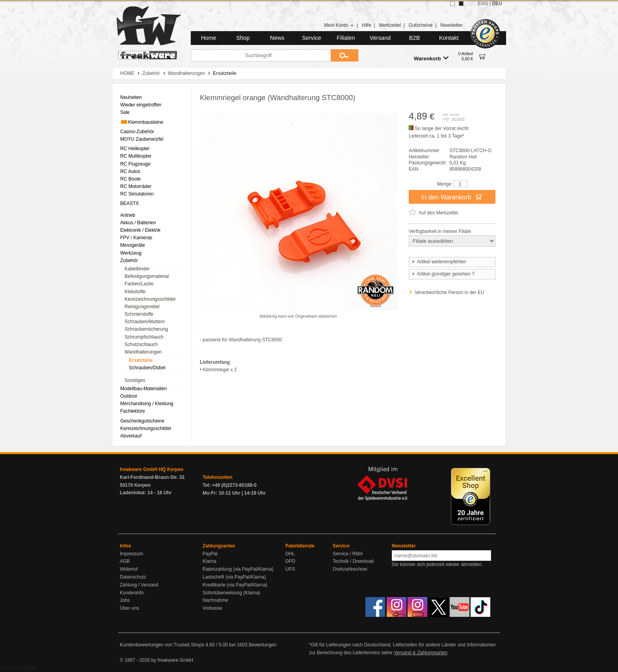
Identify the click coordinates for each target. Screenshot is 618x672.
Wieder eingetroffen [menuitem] (141, 105)
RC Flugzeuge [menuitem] (135, 164)
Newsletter (451, 25)
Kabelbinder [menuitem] (137, 269)
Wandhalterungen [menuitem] (143, 352)
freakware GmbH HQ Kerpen (152, 469)
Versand (380, 38)
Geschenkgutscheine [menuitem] (142, 421)
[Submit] (344, 55)
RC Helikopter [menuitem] (135, 149)
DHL (290, 554)
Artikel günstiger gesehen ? (443, 274)
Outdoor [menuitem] (129, 396)
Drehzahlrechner (350, 569)
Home (209, 38)
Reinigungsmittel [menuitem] (142, 307)
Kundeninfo (132, 593)
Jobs (125, 600)
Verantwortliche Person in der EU (450, 292)
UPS (290, 569)
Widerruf (129, 569)
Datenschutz (133, 577)
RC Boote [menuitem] (130, 179)
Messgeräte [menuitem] (133, 245)
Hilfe (367, 25)
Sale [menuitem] (125, 112)
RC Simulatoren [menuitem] (137, 194)
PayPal (210, 554)
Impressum (131, 554)
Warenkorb (431, 58)
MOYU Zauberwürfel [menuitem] (142, 139)
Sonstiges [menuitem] (135, 380)
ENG (483, 4)
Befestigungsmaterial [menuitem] (147, 276)
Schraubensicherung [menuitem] (146, 329)
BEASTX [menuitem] (129, 203)
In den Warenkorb (452, 197)
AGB (125, 561)
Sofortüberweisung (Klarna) (231, 593)
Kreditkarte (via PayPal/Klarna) (235, 585)
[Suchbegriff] (261, 55)
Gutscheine (421, 25)
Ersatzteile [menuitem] (141, 360)
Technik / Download (353, 561)
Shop (243, 38)
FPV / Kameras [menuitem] (136, 238)
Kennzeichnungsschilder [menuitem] (150, 299)
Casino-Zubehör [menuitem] (137, 132)
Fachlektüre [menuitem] (133, 411)
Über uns (129, 608)
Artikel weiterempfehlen (439, 262)
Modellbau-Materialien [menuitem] (143, 389)
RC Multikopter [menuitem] (136, 156)
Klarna (209, 561)
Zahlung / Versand (139, 585)
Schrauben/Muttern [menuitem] (145, 322)
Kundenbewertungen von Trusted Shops (162, 645)
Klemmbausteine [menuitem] (142, 122)
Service (312, 38)
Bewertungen (263, 645)
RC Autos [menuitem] (130, 171)
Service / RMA (348, 554)
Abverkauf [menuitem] (131, 436)
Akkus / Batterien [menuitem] (138, 223)
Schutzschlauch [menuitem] (141, 344)
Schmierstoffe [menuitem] (139, 314)
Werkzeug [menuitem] (131, 253)
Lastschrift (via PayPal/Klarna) (234, 577)
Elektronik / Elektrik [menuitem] (140, 230)
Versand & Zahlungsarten (420, 653)
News (277, 38)
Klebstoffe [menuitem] (135, 292)
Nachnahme (215, 600)
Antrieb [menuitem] (128, 215)
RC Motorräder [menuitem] (136, 186)
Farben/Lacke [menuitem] (139, 284)
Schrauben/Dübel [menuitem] (147, 368)
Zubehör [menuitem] (129, 261)
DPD (290, 561)
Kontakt (449, 38)
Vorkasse (212, 608)
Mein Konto (339, 25)
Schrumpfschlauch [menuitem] (144, 337)
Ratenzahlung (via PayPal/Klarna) (238, 569)
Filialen (346, 38)
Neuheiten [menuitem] (131, 97)
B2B (415, 38)
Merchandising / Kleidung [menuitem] (147, 404)
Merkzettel (390, 25)
